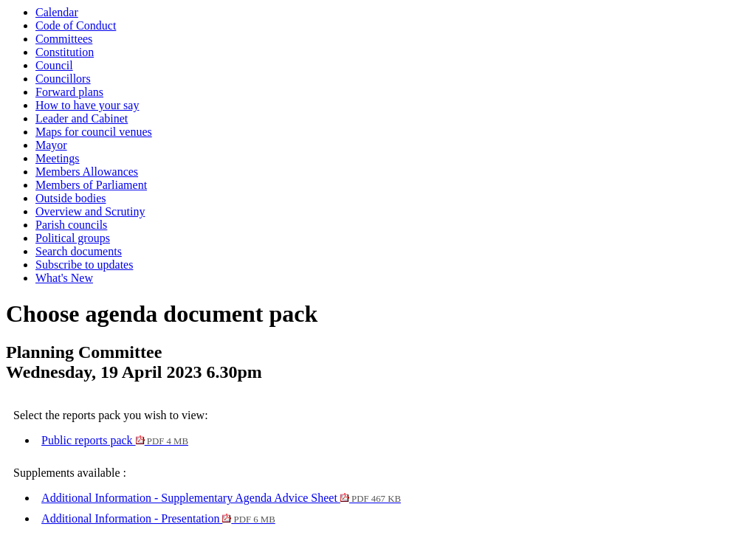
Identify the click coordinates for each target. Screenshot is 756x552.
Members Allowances (87, 172)
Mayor (51, 145)
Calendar (57, 12)
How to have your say (87, 105)
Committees (64, 39)
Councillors (63, 79)
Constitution (65, 52)
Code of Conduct (76, 25)
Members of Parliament (91, 185)
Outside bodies (71, 198)
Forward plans (69, 92)
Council (54, 65)
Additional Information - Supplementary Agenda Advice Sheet (221, 498)
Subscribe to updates (84, 265)
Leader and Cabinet (82, 118)
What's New (64, 278)
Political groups (73, 238)
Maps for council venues (94, 132)
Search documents (79, 251)
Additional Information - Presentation (158, 518)
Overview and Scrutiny (90, 211)
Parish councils (71, 225)
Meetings (58, 158)
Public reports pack (115, 440)
